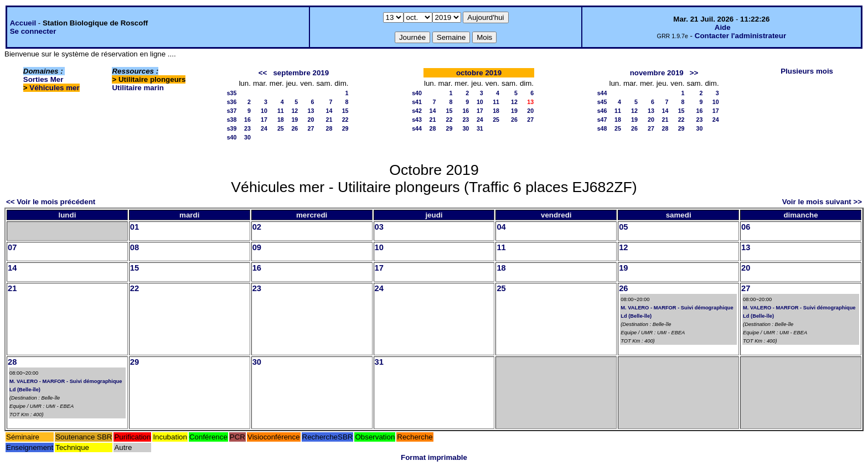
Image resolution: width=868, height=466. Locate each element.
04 (501, 227)
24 (264, 128)
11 (281, 111)
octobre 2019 (479, 73)
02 (257, 227)
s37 (232, 111)
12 (294, 111)
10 (264, 111)
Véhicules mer (54, 88)
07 (12, 247)
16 (247, 120)
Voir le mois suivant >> (822, 202)
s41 (417, 102)
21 (329, 120)
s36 (232, 102)
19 (294, 120)
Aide (723, 27)
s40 (232, 137)
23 (247, 128)
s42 (417, 111)
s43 (417, 120)
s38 (232, 120)
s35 (232, 93)
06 (746, 227)
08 (135, 247)
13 (311, 111)
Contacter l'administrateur (740, 36)
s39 (232, 128)
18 (281, 120)
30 (247, 137)
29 (345, 128)
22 (345, 120)
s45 (602, 102)
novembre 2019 (657, 73)
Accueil (23, 23)
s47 (602, 120)
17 (264, 120)
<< (263, 73)
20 (311, 120)
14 (329, 111)
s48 (602, 128)
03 (379, 227)
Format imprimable (434, 457)
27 (311, 128)
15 (345, 111)
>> (694, 73)
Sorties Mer (43, 79)
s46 (602, 111)
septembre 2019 (301, 73)
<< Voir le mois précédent (51, 202)
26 (294, 128)
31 (480, 128)
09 (257, 247)
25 (281, 128)
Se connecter (33, 31)
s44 (417, 128)
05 (623, 227)
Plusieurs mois (807, 71)
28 (329, 128)
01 (135, 227)
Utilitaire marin (138, 88)
